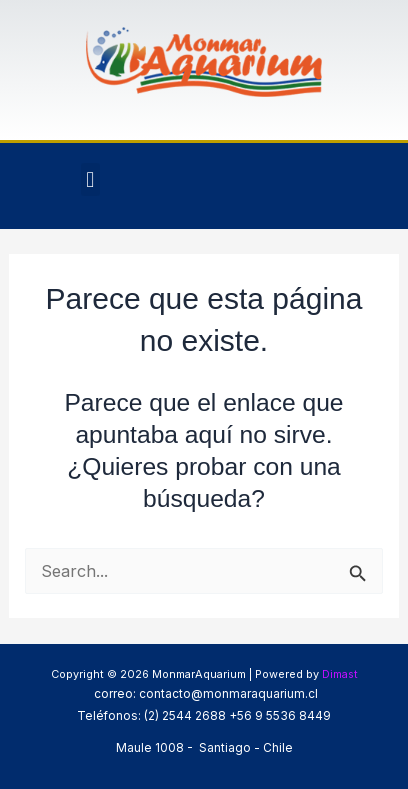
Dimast (340, 674)
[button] (90, 179)
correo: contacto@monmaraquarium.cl (204, 694)
